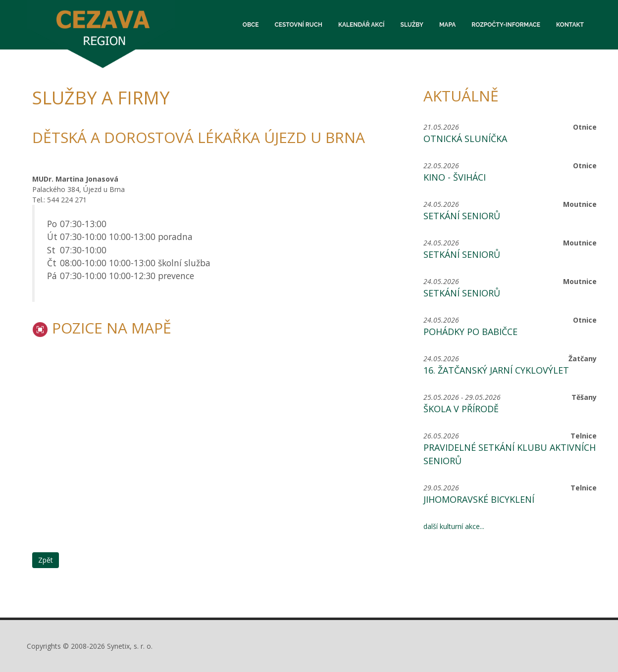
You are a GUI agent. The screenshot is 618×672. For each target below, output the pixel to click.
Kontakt (570, 25)
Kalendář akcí (361, 25)
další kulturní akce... (454, 526)
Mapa (447, 25)
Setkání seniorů (462, 216)
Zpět (46, 560)
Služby (412, 25)
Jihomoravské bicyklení (479, 499)
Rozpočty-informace (506, 25)
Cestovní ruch (299, 25)
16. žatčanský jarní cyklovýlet (496, 370)
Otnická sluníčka (465, 139)
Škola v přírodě (461, 409)
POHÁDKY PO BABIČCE (470, 332)
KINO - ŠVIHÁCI (455, 177)
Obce (251, 25)
